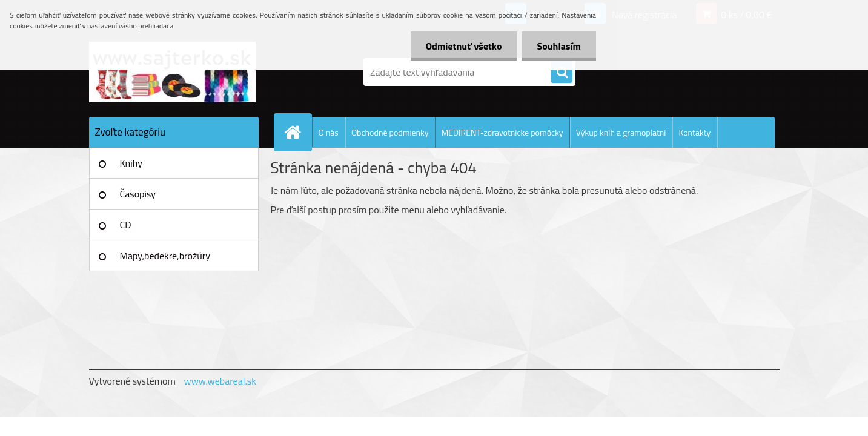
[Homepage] (298, 132)
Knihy (131, 163)
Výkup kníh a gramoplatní (621, 132)
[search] (562, 73)
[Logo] (172, 72)
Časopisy (138, 194)
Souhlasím (559, 46)
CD (126, 225)
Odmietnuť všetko (464, 46)
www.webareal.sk (220, 381)
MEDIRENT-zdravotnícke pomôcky (502, 132)
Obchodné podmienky (390, 132)
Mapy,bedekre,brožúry (165, 256)
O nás (329, 132)
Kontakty (694, 132)
